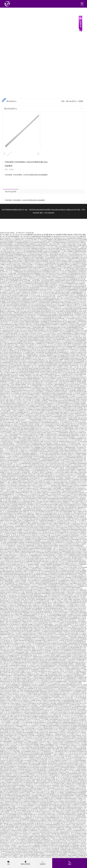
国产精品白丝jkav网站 (17, 262)
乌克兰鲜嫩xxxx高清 (6, 308)
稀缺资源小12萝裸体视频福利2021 (47, 363)
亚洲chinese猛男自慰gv (65, 282)
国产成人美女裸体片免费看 (66, 308)
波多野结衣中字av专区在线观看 (16, 477)
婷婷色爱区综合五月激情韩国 (43, 390)
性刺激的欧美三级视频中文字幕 (44, 265)
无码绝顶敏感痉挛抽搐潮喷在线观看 (48, 316)
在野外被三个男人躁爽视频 (26, 409)
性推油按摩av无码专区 (38, 289)
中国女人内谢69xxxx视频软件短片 (32, 605)
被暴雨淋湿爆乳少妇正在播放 (48, 393)
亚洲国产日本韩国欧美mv (59, 602)
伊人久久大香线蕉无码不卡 (30, 278)
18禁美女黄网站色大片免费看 (66, 414)
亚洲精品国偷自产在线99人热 (79, 257)
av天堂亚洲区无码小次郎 (46, 807)
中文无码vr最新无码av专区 (36, 396)
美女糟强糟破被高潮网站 (66, 286)
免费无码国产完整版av (42, 781)
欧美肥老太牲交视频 (41, 433)
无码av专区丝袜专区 (54, 270)
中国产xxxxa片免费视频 (76, 585)
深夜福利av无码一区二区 (9, 667)
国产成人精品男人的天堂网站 (30, 330)
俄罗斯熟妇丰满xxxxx (73, 575)
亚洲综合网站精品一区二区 (64, 444)
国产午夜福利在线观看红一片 (74, 425)
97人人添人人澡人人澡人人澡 (42, 616)
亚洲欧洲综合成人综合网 (79, 313)
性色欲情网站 (56, 424)
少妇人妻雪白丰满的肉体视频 (15, 586)
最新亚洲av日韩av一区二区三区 (23, 240)
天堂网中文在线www (60, 812)
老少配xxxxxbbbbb (37, 298)
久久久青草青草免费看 (12, 541)
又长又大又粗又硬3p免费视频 (13, 649)
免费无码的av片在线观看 (60, 376)
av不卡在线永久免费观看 (7, 361)
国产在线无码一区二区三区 (27, 297)
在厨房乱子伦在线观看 (22, 548)
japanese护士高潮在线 (73, 485)
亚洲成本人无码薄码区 (28, 332)
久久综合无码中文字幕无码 (15, 632)
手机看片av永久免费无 (67, 266)
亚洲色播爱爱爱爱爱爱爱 (13, 512)
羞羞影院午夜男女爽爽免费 (21, 279)
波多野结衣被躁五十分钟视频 (64, 856)
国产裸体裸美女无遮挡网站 (25, 638)
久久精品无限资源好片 (39, 304)
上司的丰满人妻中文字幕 (32, 810)
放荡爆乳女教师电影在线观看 (51, 676)
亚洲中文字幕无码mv (58, 515)
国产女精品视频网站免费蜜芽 (26, 791)
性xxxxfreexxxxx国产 (42, 292)
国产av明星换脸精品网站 (29, 545)
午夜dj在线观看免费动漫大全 (64, 357)
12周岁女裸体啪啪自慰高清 (10, 344)
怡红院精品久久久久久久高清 (57, 272)
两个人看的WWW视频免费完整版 (10, 665)
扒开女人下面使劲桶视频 (63, 737)
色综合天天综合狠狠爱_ (67, 348)
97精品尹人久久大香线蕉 (37, 485)
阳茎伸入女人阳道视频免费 (47, 538)
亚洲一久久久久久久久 (11, 619)
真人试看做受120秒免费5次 (62, 365)
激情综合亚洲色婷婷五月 (56, 531)
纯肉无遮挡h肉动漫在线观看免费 (51, 687)
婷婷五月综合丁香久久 (58, 816)
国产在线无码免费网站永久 (8, 244)
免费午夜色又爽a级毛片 (47, 819)
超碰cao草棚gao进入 (8, 374)
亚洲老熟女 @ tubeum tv (52, 433)
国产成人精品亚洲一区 (9, 346)
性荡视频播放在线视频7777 (38, 386)
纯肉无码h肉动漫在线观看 (79, 286)
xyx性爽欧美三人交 (76, 253)
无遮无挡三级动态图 (55, 259)
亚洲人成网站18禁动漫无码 (9, 402)
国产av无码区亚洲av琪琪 (8, 248)
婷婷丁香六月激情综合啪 (24, 317)
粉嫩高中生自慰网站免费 (70, 450)
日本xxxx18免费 (10, 382)
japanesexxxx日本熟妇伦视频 (9, 273)
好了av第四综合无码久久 (16, 639)
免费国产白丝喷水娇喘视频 (51, 719)
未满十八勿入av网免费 (66, 291)
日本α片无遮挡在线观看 (21, 627)
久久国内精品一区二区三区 (45, 670)
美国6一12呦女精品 (12, 738)
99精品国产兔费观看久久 (18, 278)
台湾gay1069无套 (18, 431)
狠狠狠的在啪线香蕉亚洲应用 (25, 256)
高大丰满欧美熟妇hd (26, 801)
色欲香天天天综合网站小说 (15, 247)
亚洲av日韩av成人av (77, 510)
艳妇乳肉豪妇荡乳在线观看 (26, 289)
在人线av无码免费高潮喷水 (11, 387)
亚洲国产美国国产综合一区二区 (67, 412)
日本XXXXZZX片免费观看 (12, 270)
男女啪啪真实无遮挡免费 (13, 245)
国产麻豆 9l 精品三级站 (15, 386)
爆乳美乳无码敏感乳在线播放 (52, 414)
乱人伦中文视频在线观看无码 (67, 342)
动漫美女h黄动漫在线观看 (51, 256)
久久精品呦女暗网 (7, 573)
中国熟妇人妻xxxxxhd (77, 597)
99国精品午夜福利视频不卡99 (29, 806)
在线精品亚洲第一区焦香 (46, 244)
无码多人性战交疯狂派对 (28, 431)
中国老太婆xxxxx (53, 262)
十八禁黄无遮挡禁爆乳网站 (33, 450)
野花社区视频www (8, 370)
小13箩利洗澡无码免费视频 (60, 247)
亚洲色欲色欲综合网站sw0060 (78, 649)
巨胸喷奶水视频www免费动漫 (44, 327)
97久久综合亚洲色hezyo (37, 263)
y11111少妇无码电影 (36, 645)
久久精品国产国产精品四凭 (74, 256)
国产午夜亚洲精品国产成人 (20, 348)
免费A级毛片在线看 (7, 680)
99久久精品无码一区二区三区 (17, 693)
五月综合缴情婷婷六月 (38, 503)
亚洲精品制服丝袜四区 (81, 341)
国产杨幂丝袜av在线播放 (9, 291)
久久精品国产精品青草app (6, 379)
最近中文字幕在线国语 (67, 395)
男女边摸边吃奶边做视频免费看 (11, 480)
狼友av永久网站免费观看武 (12, 281)
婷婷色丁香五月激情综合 (71, 482)
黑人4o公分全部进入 (26, 392)
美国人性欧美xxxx (62, 463)
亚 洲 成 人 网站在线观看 (10, 439)
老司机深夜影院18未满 (28, 307)
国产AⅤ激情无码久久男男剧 (31, 418)
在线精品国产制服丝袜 (60, 281)
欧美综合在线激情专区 (46, 311)
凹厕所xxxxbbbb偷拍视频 (58, 305)
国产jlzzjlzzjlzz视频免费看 (63, 497)
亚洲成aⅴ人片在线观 (61, 304)
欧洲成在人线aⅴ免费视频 (20, 607)
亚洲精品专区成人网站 (74, 386)
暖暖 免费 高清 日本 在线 (47, 519)
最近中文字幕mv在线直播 (39, 542)
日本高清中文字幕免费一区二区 (29, 265)
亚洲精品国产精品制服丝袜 (23, 301)
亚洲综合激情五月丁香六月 (30, 374)
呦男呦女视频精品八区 (50, 354)
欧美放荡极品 (47, 482)
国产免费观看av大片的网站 (76, 737)
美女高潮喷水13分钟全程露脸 (13, 294)
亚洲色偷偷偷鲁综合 (8, 324)
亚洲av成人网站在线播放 (54, 248)
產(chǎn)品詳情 (11, 192)
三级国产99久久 (74, 471)
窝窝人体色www (66, 390)
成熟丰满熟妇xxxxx (74, 300)
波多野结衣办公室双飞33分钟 (21, 326)
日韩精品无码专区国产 (13, 282)
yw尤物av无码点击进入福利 (46, 424)
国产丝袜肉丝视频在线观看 (23, 275)
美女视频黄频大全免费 (41, 251)
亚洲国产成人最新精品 (47, 640)
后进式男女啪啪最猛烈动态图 (37, 753)
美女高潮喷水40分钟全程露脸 (26, 475)
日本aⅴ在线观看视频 (46, 572)
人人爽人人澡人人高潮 (35, 367)
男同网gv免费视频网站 (45, 620)
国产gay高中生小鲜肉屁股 (49, 379)
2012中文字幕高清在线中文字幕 (27, 537)
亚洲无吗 (68, 281)
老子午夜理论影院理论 (61, 654)
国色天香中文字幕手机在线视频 (49, 357)
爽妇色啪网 (25, 425)
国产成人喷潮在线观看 (78, 348)
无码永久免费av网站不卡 (54, 332)
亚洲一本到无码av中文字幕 (40, 431)
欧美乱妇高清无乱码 (78, 655)
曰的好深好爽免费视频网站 (46, 515)
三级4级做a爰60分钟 (74, 365)
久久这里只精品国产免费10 (49, 317)
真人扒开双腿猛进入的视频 (77, 333)
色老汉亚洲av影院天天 (40, 254)
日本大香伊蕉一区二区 (36, 240)
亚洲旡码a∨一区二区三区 (58, 284)
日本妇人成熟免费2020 (53, 314)
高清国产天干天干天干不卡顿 (59, 399)
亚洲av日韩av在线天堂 (74, 301)
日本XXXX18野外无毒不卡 (48, 344)
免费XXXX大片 (33, 491)
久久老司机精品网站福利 (75, 658)
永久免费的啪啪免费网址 (74, 379)
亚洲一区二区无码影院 (9, 597)
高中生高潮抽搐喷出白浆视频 (36, 301)
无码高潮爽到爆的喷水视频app (22, 243)
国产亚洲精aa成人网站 (32, 267)
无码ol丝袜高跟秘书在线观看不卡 (64, 257)
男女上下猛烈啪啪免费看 (75, 831)
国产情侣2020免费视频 (72, 617)
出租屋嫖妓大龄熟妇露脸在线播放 (73, 250)
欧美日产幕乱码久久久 (13, 440)
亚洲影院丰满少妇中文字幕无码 (11, 300)
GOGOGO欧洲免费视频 (27, 722)
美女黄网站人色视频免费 (25, 245)
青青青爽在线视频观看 (11, 777)
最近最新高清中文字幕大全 (42, 462)
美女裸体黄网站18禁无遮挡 (42, 286)
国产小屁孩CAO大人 (60, 561)
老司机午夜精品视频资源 (40, 324)
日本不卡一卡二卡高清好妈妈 (13, 398)
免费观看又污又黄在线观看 (8, 377)
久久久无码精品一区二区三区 (75, 396)
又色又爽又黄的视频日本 (39, 336)
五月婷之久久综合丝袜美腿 (76, 398)
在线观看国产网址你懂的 (64, 442)
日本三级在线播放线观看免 (56, 417)
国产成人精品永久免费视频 (57, 360)
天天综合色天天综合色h (50, 526)
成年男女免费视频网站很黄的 (33, 459)
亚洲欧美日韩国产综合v (28, 342)
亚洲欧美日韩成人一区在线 (56, 382)
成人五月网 (55, 831)
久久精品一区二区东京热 (56, 368)
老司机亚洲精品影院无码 (16, 630)
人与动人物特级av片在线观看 (21, 259)
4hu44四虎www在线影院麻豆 (61, 273)
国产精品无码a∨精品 (62, 643)
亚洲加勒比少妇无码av (48, 617)
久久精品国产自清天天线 (17, 307)
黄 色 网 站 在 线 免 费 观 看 (29, 433)
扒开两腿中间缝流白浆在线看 (79, 406)
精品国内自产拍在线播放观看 (73, 304)
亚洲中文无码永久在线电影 (62, 301)
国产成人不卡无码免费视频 (77, 295)
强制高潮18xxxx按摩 (74, 639)
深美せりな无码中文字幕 (63, 621)
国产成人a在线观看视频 (66, 578)
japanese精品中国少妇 (10, 547)
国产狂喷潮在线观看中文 (75, 535)
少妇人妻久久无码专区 (79, 518)
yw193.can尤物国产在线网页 (60, 418)
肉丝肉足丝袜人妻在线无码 (8, 444)
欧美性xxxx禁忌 (57, 377)
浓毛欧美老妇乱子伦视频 (23, 569)
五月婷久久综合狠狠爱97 (6, 433)
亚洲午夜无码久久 (10, 327)
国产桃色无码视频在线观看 (45, 310)
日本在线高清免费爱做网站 (53, 329)
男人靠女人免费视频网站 (36, 275)
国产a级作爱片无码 (60, 346)
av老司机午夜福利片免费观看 (76, 494)
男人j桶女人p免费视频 (9, 357)
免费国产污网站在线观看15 (29, 598)
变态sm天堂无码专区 (28, 529)
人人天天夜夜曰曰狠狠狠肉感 (47, 563)
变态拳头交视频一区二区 (72, 538)
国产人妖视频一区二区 (16, 425)
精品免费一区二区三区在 (30, 295)
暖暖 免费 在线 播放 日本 (61, 303)
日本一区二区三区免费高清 (68, 604)
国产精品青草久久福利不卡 (79, 763)
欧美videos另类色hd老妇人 (61, 636)
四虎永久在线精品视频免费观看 (70, 327)
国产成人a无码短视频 (32, 292)
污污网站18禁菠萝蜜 (57, 240)
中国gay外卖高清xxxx (10, 627)
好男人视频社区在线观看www (25, 471)
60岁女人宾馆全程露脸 (36, 540)
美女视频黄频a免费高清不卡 (63, 352)
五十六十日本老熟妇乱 (54, 308)
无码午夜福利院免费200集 (74, 273)
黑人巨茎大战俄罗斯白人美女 (79, 408)
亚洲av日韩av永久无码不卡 (18, 329)
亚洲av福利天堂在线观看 (39, 456)
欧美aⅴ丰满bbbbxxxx (60, 668)
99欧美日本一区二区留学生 (13, 289)
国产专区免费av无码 (30, 314)
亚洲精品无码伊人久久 (34, 635)
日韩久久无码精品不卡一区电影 (56, 421)
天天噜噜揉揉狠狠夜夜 (70, 346)
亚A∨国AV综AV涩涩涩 (78, 285)
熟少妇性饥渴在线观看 (35, 311)
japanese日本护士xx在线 (62, 326)
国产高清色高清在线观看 (64, 294)
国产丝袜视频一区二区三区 (62, 317)
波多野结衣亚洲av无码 (54, 804)
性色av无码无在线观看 (77, 758)
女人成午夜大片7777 (30, 566)
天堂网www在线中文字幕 (24, 484)
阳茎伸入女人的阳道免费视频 (58, 582)
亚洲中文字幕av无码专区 (20, 408)
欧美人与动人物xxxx (36, 241)
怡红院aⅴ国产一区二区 (76, 442)
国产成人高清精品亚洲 (13, 389)
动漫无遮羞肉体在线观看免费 (32, 339)
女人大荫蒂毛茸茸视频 (81, 728)
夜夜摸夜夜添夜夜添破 (68, 427)
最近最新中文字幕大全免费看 (52, 336)
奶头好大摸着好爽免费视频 (51, 409)
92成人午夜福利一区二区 (65, 771)
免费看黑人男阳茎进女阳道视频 (52, 282)
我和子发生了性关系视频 (74, 298)
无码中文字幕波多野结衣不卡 (18, 664)
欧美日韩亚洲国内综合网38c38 (12, 241)
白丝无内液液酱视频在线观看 (7, 336)
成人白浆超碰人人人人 (57, 320)
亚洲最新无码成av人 (74, 484)
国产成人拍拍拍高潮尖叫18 (62, 349)
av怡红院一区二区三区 (41, 295)
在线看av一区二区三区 (66, 253)
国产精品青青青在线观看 (7, 575)
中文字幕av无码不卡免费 (8, 714)
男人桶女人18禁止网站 (44, 382)
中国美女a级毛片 (82, 785)
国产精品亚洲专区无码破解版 (17, 295)
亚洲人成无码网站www (20, 488)
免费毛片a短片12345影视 (80, 335)
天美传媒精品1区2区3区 (16, 700)
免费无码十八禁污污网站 (45, 250)
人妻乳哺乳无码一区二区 (35, 345)
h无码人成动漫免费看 (72, 727)
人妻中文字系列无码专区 (52, 463)
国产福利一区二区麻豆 (45, 450)
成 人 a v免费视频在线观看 (17, 272)
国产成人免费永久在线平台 (15, 265)
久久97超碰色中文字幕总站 (51, 496)
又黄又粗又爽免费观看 (5, 253)
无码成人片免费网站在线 (78, 512)
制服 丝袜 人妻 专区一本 (38, 439)
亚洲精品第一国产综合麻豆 (66, 336)
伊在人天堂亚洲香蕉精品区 (61, 288)
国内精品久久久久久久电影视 (77, 276)
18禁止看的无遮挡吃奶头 (39, 466)
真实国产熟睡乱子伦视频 (9, 807)
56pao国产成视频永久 (51, 600)
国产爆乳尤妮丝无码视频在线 (11, 257)
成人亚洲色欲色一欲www (63, 569)
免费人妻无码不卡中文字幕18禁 (66, 254)
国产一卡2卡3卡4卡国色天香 (66, 307)
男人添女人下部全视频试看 (67, 330)
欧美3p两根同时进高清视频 (30, 272)
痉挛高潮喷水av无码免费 (20, 659)
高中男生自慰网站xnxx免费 (63, 475)
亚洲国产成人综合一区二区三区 (71, 423)
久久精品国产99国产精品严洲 (54, 465)
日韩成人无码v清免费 (12, 602)
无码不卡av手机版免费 (55, 291)
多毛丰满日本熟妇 (69, 699)
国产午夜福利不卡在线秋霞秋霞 (79, 291)
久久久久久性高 (49, 247)
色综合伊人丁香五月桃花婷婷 (43, 395)
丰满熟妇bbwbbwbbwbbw (40, 387)
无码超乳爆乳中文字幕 (43, 330)
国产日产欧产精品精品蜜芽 (63, 658)
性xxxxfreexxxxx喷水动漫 (9, 452)
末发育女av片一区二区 (65, 387)
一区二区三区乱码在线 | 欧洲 (21, 444)
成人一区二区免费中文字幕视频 (49, 557)
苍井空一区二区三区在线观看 (63, 276)
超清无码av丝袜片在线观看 (41, 253)
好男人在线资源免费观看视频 (69, 289)
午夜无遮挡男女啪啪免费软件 (38, 257)
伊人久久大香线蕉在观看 (79, 260)
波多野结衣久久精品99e (8, 250)
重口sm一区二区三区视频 (81, 305)
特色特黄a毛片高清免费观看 (43, 272)
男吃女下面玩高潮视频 (79, 361)
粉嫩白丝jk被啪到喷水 (5, 376)
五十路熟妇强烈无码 (80, 469)
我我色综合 (19, 354)
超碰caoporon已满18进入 (39, 354)
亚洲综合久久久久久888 (41, 551)
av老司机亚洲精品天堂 (49, 648)
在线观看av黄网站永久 (40, 329)
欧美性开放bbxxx (30, 324)
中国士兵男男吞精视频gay (55, 614)
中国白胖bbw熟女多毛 (38, 507)
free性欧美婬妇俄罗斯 (7, 405)
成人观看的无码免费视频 (9, 373)
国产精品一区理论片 (56, 313)
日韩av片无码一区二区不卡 (70, 371)
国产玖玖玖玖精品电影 (40, 750)
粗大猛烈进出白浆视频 (27, 630)
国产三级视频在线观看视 (25, 300)
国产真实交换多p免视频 (12, 360)
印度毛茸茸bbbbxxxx (44, 291)
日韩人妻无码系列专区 (72, 570)
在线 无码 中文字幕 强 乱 (30, 308)
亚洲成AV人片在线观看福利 (73, 480)
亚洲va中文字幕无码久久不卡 (8, 310)
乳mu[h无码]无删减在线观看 (53, 251)
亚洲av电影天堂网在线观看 (58, 319)
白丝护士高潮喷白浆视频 (15, 266)
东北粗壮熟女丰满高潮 (34, 326)
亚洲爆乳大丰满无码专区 (19, 324)
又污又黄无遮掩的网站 (44, 270)
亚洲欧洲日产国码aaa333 (50, 474)
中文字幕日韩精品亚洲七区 (41, 314)
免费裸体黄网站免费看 (29, 260)
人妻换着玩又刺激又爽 (52, 406)
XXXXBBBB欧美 (37, 624)
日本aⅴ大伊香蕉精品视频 (58, 813)
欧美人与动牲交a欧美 (21, 449)
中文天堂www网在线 (57, 383)
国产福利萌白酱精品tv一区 (75, 434)
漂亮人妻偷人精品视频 (48, 502)
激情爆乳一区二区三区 (64, 629)
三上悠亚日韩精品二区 (30, 414)
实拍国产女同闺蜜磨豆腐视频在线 (63, 389)
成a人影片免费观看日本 (56, 390)
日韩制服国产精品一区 (14, 657)
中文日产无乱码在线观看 (74, 263)
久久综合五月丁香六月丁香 (22, 401)
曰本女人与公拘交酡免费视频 (46, 425)
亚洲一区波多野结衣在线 (25, 241)
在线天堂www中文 (16, 595)
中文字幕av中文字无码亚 (31, 461)
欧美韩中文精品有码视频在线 (68, 278)
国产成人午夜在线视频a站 (58, 265)
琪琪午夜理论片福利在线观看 (22, 447)
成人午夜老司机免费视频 (26, 398)
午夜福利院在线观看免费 (60, 532)
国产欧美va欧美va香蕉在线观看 (12, 591)
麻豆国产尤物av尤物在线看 (34, 383)
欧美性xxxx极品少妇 (13, 638)
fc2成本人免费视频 (24, 497)
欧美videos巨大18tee (6, 839)
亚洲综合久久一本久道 (36, 303)
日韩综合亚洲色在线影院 (16, 406)
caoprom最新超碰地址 (49, 392)
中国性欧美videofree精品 (38, 364)
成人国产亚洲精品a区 (40, 285)
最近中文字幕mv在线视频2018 (7, 515)
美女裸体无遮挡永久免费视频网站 (30, 717)
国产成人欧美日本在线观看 (33, 250)
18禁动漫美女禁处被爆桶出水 (71, 310)
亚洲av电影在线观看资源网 (45, 319)
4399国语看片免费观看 (45, 371)
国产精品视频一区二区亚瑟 (6, 292)
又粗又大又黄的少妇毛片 (62, 481)
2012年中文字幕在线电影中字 (34, 279)
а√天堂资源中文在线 (62, 256)
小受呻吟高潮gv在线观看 (11, 305)
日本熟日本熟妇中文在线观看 (46, 377)
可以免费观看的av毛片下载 (51, 405)
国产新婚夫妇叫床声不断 (76, 281)
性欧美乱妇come (70, 376)
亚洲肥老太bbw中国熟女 (41, 406)
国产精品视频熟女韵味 (45, 768)
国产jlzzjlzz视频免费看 (47, 240)
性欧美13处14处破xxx (80, 662)
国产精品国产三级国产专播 (18, 363)
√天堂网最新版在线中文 (54, 307)
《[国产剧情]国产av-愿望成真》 (37, 412)
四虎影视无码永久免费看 (25, 485)
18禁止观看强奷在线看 (28, 354)
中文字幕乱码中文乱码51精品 (13, 263)
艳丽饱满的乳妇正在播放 (78, 329)
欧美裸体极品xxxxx (40, 414)
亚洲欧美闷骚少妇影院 (57, 361)
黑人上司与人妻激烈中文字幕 (26, 333)
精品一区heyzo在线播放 (63, 405)
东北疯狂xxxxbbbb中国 (71, 523)
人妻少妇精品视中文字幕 (74, 481)
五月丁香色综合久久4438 (69, 341)
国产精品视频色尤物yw (24, 349)
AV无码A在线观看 (38, 481)
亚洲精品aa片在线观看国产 (43, 238)
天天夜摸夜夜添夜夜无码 (81, 415)
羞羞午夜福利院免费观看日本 (25, 522)
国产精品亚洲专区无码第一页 (55, 500)
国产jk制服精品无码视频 (29, 322)
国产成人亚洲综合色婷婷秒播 (58, 250)
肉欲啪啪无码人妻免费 (8, 719)
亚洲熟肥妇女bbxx (64, 324)
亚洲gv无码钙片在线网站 (64, 292)
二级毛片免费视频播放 (57, 605)
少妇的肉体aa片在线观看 (21, 402)
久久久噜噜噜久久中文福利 (26, 298)
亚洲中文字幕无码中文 (49, 420)
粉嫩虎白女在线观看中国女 (51, 285)
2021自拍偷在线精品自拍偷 (42, 266)
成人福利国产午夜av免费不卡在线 (33, 357)
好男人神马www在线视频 (7, 383)
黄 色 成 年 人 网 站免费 (32, 487)
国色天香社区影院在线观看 (68, 572)
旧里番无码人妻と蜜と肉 (8, 614)
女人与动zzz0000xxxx (56, 642)
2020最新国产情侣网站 (72, 418)
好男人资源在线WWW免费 (60, 345)
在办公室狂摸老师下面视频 (36, 243)
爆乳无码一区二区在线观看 (24, 352)
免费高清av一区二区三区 (77, 282)
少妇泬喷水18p (72, 324)
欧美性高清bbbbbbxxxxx (75, 537)
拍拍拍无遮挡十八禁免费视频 (35, 344)
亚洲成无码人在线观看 (33, 313)
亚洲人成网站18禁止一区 (33, 316)
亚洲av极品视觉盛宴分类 (67, 313)
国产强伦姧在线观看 (15, 446)
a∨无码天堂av (28, 643)
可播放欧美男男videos (75, 686)
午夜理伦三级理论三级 (63, 434)
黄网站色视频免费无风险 (8, 572)
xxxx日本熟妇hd (77, 330)
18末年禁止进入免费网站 (77, 657)
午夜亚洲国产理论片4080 (21, 269)
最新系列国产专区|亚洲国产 (73, 247)
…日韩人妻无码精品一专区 (37, 281)
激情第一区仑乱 (15, 579)
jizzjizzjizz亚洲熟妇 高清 (6, 567)
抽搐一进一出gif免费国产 (65, 270)
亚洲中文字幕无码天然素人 (14, 692)
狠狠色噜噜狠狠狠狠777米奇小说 (62, 384)
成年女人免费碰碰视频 (77, 453)
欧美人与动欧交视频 (40, 355)
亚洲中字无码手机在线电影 (69, 443)
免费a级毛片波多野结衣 (47, 305)
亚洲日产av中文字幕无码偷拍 (54, 278)
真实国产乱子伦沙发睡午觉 (34, 636)
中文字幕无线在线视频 (30, 329)
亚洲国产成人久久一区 (58, 437)
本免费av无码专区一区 (57, 579)
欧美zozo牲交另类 (7, 329)
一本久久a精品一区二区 (48, 790)
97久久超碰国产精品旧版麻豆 (51, 434)
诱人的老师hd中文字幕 (17, 322)
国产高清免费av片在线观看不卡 (9, 412)
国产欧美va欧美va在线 (52, 292)
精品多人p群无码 (82, 822)
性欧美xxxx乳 (51, 532)
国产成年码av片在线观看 (45, 339)
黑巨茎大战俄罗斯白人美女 (9, 465)
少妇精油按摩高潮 (23, 440)
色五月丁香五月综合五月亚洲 (77, 459)
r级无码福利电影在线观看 (45, 458)
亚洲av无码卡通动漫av (44, 559)
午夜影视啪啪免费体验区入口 (43, 531)
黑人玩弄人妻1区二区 (78, 614)
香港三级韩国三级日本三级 (68, 403)
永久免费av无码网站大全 (46, 367)
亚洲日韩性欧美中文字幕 (6, 339)
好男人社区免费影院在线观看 (69, 322)
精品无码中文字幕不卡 (5, 307)
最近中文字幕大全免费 (14, 519)
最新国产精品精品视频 (64, 314)
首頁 (63, 101)
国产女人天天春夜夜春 (33, 490)
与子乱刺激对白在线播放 (61, 727)
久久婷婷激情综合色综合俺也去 (49, 298)
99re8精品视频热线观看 (36, 245)
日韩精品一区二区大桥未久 (76, 316)
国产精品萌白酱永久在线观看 (38, 282)
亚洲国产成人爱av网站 (80, 259)
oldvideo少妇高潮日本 (40, 247)
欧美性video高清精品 (58, 275)
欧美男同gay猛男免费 (32, 380)
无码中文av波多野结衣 (33, 269)
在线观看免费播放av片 (64, 854)
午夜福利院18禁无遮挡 (26, 263)
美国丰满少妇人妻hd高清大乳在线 (53, 610)
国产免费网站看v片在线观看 (18, 551)
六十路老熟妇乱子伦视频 (46, 401)
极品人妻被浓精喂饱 (55, 695)
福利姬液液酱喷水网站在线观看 (56, 449)
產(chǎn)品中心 (71, 101)
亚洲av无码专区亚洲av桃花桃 (31, 718)
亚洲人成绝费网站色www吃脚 (33, 244)
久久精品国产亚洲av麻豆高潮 (20, 383)
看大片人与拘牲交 (32, 711)
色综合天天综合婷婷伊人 (6, 238)
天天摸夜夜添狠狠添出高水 (30, 238)
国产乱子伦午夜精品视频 (10, 746)
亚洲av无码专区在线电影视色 (59, 607)
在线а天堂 (6, 319)
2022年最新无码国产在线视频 (64, 406)
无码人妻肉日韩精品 (48, 507)
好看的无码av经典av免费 (45, 361)
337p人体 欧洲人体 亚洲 (42, 453)
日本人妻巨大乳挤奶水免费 (34, 305)
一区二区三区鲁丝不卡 (74, 351)
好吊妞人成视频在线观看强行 (63, 832)
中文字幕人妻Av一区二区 (8, 371)
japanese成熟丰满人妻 (16, 286)
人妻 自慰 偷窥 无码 (9, 563)
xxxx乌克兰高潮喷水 (67, 597)
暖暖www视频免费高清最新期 (61, 386)
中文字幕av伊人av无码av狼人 (46, 440)
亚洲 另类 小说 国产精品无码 (54, 604)
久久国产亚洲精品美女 (80, 412)
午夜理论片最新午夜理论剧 (48, 245)
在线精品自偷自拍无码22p (15, 610)
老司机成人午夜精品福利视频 (9, 502)
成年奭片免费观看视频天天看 (15, 499)
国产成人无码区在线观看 (57, 311)
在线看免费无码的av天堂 (71, 509)
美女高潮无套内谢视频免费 (59, 243)
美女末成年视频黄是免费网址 (33, 288)
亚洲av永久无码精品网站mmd (26, 415)
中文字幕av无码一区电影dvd (8, 447)
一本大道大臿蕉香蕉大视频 (71, 319)
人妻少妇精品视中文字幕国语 (63, 471)
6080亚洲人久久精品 (6, 595)
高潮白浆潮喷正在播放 (50, 365)
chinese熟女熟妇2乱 (4, 330)
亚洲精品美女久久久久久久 (44, 360)
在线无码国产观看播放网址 (76, 294)
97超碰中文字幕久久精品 (20, 250)
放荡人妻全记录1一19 (48, 243)
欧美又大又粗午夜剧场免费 (23, 367)
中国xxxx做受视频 (6, 722)
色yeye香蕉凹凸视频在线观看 (70, 275)
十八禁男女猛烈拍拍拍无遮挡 (23, 273)
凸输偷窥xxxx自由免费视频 (55, 266)
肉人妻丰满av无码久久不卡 (9, 240)
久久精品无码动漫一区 (78, 465)
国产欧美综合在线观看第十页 (53, 324)
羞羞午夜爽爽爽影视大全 (36, 273)
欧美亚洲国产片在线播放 (16, 800)
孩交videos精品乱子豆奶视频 (20, 292)
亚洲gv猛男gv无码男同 (50, 276)
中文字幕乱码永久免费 (60, 279)
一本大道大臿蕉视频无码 (40, 342)
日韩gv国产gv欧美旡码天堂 (56, 373)
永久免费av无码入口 (69, 305)
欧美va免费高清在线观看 (14, 304)
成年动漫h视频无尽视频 (20, 244)
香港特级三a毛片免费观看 (71, 265)
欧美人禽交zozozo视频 (33, 259)
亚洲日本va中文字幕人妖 (31, 335)
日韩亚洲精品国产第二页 (33, 291)
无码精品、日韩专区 (13, 349)
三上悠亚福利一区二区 (57, 443)
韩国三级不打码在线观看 (10, 316)
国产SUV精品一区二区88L (8, 323)
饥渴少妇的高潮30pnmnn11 (46, 831)
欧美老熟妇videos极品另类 (67, 661)
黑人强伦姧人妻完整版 (46, 447)
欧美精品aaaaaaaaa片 (50, 668)
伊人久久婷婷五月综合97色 (62, 474)
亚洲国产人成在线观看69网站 (74, 288)
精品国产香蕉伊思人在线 (16, 661)
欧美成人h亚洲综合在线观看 (30, 338)
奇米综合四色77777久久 (8, 654)
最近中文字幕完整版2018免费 (64, 262)
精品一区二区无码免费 (75, 393)
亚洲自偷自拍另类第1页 (67, 778)
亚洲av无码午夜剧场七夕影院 (19, 288)
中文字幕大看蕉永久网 (69, 640)
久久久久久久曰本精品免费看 (67, 259)
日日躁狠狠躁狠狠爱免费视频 (19, 267)
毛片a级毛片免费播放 (70, 339)
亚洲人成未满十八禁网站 (67, 431)
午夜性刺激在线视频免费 (74, 326)
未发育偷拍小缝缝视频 (19, 414)
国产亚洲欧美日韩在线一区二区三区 (48, 326)
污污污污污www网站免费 (12, 522)
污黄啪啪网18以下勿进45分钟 (53, 355)
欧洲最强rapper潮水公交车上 (73, 303)
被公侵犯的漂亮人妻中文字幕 (54, 338)
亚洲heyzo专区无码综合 (14, 553)
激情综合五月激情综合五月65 (46, 370)
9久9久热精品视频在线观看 (49, 263)
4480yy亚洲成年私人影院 (36, 484)
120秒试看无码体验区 (11, 301)
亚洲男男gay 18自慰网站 (56, 619)
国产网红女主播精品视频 (66, 516)
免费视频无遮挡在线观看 (81, 251)
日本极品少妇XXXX (5, 800)
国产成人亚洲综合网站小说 (56, 238)
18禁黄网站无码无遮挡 (69, 360)
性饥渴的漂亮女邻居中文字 (58, 241)
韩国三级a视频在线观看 (24, 613)
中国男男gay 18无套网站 (45, 259)
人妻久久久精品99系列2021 (52, 398)
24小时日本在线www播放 (18, 600)
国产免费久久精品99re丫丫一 (22, 420)
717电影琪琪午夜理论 (66, 491)
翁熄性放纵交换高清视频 (29, 518)
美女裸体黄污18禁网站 (46, 241)
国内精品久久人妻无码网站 (14, 442)
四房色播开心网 (35, 319)
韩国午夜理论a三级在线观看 (37, 434)
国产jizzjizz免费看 (20, 452)
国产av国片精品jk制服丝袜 (21, 766)
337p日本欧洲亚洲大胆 (14, 758)
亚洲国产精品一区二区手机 (53, 512)
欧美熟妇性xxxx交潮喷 (19, 730)
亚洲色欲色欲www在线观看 (29, 700)
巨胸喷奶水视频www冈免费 (75, 245)
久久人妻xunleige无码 (18, 374)
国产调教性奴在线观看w (9, 420)
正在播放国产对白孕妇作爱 (72, 344)
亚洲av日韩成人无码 (49, 386)
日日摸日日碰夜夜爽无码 (54, 330)
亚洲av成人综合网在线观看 (45, 443)
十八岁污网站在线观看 (44, 797)
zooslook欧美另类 (52, 494)
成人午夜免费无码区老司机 (61, 522)
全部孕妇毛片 (51, 376)
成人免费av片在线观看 (65, 424)
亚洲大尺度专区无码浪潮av (59, 490)
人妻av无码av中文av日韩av (68, 715)
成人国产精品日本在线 (39, 297)
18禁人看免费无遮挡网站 (12, 317)
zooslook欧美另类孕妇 (52, 588)
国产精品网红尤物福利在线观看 (78, 725)
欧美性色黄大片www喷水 (12, 774)
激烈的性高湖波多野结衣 (29, 462)
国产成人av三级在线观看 (42, 494)
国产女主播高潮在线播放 (9, 311)
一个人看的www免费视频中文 (67, 251)
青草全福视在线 (10, 659)
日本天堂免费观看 (33, 614)
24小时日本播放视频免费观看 (29, 251)
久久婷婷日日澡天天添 (71, 243)
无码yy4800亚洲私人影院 (10, 275)
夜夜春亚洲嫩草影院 (41, 600)
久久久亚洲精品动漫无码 (25, 257)
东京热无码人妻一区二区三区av (14, 251)
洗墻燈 (81, 101)
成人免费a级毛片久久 (5, 342)
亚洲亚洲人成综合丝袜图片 (15, 399)
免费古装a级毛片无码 (22, 316)
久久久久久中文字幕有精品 (16, 284)
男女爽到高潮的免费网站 (20, 327)
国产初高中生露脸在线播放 (19, 706)
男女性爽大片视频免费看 (31, 248)
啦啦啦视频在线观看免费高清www (34, 379)
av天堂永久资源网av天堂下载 (9, 548)
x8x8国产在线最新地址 (62, 485)
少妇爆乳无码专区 (15, 409)
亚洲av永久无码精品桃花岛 (66, 329)
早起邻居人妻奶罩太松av (69, 415)
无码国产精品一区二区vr (24, 389)
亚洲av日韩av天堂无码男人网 (27, 253)
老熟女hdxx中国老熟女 (23, 740)
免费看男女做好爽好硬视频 (11, 503)
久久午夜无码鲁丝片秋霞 (18, 238)
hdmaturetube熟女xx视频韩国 (45, 490)
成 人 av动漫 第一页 (73, 317)
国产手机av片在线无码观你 (45, 779)
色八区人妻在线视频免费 (69, 238)
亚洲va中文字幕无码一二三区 (40, 333)
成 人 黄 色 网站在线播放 (16, 823)
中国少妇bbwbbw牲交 (44, 373)
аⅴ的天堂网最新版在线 (77, 262)
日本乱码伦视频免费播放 (11, 835)
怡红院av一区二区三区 (68, 320)
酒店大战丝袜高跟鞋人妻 (51, 351)
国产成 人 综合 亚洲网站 (29, 254)
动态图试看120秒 (78, 254)
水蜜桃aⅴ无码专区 (18, 717)
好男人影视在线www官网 (75, 621)
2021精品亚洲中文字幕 (67, 632)
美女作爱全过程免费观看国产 (42, 260)
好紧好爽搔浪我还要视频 (60, 402)
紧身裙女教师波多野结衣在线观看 (8, 787)
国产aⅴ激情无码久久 (29, 513)
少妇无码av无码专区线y (24, 506)
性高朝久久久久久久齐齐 (6, 341)
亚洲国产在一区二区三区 (63, 297)
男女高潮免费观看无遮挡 (49, 301)
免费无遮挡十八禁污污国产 (69, 368)
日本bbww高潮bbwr (77, 528)
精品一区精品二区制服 (62, 298)
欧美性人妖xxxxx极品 (14, 319)
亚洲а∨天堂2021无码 (66, 627)
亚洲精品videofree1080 (69, 446)
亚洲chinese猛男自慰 (32, 360)
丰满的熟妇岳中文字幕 (33, 270)
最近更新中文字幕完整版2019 (78, 270)
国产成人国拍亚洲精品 (54, 260)
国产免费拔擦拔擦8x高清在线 (71, 284)
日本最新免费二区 (60, 542)
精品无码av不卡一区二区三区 (38, 294)
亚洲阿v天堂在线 (29, 405)
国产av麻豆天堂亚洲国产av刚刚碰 (71, 269)
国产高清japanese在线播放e (66, 260)
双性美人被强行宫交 (42, 465)
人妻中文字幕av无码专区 (30, 600)
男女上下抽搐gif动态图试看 (52, 254)
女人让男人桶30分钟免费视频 (52, 412)
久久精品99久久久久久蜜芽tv (75, 548)
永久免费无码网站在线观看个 (11, 333)
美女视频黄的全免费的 (27, 466)
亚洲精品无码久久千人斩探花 (16, 589)
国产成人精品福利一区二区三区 (12, 276)
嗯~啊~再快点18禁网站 (49, 522)
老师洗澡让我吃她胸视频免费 (16, 254)
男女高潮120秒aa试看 (69, 421)
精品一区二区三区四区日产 (61, 245)
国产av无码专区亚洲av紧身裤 (38, 351)
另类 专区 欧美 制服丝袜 (12, 303)
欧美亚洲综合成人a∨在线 (25, 579)
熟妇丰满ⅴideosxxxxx (53, 689)
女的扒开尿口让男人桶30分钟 (41, 332)
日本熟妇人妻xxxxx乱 (9, 424)
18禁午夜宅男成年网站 (71, 241)
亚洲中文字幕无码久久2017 (10, 368)
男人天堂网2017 (78, 670)
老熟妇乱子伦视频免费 (66, 573)
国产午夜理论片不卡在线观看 (53, 387)
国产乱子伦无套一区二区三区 (28, 286)
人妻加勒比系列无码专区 (59, 709)
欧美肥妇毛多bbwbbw (82, 513)
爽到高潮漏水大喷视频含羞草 (77, 390)
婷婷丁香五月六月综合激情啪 (31, 382)
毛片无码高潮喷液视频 (9, 279)
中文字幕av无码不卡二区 (53, 333)
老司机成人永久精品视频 (24, 281)
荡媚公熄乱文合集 (62, 689)
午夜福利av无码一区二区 (54, 286)
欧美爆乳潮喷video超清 (22, 344)
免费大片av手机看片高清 (20, 563)
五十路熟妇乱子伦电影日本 (29, 262)
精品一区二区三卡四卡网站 (44, 478)
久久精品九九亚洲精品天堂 (17, 260)
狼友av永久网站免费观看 (66, 332)
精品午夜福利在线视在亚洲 (63, 316)
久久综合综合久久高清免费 (33, 361)
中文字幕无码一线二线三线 (36, 349)
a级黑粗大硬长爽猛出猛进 (9, 320)
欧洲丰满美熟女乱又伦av (69, 267)
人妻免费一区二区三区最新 (74, 455)
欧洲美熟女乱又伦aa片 (70, 703)
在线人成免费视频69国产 (48, 677)
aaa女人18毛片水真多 (69, 461)
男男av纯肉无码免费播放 (11, 352)
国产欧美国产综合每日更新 (45, 313)
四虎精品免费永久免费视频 (9, 557)
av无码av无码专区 (13, 471)
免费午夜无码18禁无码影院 (42, 262)
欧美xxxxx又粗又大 (38, 727)
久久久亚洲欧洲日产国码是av (35, 569)
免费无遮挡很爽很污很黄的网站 (25, 503)
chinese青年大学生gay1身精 (58, 310)
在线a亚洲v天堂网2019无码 (73, 244)
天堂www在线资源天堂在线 (43, 680)
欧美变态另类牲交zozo (50, 304)
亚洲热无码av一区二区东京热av (7, 488)
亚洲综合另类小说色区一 (51, 297)
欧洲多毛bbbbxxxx (13, 554)
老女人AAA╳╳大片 (23, 270)
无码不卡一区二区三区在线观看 (73, 440)
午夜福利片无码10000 (63, 504)
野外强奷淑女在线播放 (9, 403)
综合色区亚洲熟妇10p (42, 248)
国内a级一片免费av (63, 608)
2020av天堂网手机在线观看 (45, 320)
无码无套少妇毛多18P (39, 482)
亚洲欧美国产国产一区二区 (68, 338)
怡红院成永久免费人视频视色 (73, 399)
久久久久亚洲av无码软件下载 (22, 557)
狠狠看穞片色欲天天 (36, 523)
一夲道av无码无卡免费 (68, 361)
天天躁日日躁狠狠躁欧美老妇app (47, 323)
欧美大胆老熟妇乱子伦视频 (55, 664)
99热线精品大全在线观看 (29, 428)
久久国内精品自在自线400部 (22, 807)
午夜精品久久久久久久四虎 (28, 285)
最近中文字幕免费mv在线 (72, 790)
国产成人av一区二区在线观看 (70, 576)
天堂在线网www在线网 (37, 522)
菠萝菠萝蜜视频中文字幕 (11, 256)
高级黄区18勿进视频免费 (33, 440)
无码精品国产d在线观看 (34, 424)
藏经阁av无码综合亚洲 (51, 529)
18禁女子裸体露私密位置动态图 (50, 444)
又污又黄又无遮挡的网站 (39, 276)
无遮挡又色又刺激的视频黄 (49, 396)
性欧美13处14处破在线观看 (51, 294)
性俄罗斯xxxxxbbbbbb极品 (39, 398)
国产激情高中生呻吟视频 (32, 368)
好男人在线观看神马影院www (28, 266)
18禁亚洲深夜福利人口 (74, 497)
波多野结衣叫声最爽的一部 (38, 256)
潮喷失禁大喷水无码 (77, 566)
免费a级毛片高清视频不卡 (9, 243)
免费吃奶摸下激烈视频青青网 (20, 313)
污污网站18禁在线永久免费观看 (24, 439)
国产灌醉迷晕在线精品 (16, 790)
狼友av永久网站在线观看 (69, 449)
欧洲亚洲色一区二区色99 (15, 850)
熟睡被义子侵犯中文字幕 (6, 803)
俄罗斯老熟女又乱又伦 (20, 248)
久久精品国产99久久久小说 (75, 349)
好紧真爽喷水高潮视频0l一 (57, 269)
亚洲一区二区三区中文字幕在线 (67, 248)
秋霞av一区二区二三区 (15, 463)
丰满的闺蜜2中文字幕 (13, 364)
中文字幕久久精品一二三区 (53, 295)
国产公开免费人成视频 (39, 475)
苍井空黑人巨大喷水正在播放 (18, 335)
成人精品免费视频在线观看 (79, 642)
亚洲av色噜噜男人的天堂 (76, 583)
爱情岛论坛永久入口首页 (75, 475)
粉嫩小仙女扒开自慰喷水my (46, 437)
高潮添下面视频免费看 (29, 430)
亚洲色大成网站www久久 (63, 351)
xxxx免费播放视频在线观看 (76, 292)
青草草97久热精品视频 (42, 604)
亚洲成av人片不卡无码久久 (77, 357)
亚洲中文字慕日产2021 (28, 719)
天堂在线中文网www (19, 826)
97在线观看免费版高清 (10, 269)
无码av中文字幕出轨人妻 (52, 442)
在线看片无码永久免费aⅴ (13, 345)
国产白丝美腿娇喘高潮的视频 (35, 444)
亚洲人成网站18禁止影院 (18, 803)
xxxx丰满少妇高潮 (8, 267)
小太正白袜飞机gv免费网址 (49, 349)
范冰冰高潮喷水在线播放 (44, 368)
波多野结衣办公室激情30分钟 (77, 352)
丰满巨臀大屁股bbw (27, 365)
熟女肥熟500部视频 (15, 253)
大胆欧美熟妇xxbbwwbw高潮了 (65, 285)
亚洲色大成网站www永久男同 (59, 244)
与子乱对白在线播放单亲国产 (8, 423)
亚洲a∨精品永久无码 (16, 297)
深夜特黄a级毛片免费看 (26, 553)
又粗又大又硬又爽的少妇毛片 (29, 399)
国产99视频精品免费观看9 (65, 551)
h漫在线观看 (30, 336)
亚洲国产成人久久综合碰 (68, 383)
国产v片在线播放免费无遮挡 (71, 272)
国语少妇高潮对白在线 (62, 834)
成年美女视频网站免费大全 (26, 276)
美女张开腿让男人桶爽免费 (39, 529)
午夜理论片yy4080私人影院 (49, 740)
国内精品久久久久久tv (19, 418)
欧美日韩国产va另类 (12, 538)
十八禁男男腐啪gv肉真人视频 (30, 284)
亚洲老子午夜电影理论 (59, 772)
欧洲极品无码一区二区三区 (44, 267)
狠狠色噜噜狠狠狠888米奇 (17, 712)
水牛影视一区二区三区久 (37, 480)
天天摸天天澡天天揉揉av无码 (22, 311)
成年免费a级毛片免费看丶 (30, 781)
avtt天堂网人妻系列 (19, 421)
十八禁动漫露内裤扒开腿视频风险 (75, 439)
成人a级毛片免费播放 (76, 389)
